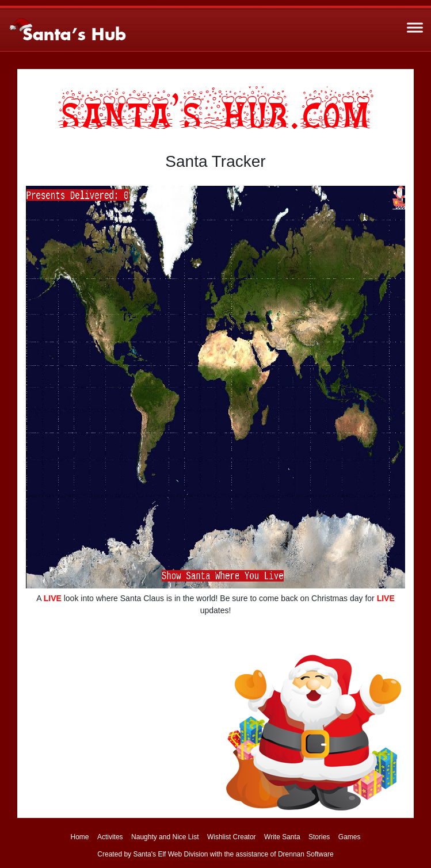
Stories (319, 837)
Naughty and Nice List (165, 837)
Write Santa (282, 837)
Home (79, 837)
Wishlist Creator (232, 837)
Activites (110, 837)
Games (350, 837)
